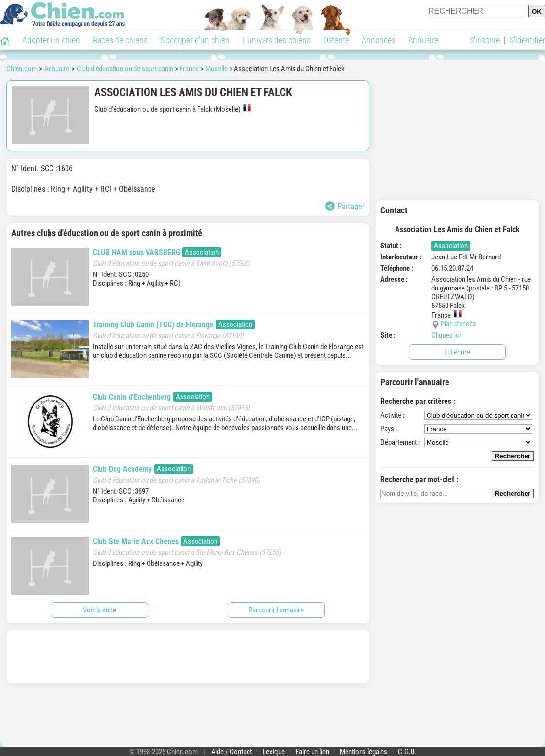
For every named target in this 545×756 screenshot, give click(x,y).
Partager (345, 206)
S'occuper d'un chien (195, 40)
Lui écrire (457, 352)
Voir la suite (99, 610)
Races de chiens (120, 40)
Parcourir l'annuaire (276, 610)
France (189, 69)
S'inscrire (485, 40)
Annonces (379, 40)
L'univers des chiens (276, 40)
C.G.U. (407, 752)
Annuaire (423, 40)
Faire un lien (312, 752)
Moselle (216, 69)
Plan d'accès (458, 324)
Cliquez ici (446, 335)
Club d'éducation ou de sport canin (125, 69)
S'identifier (527, 40)
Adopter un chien (51, 40)
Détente (336, 40)
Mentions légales (363, 752)
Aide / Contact (231, 752)
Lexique (274, 752)
